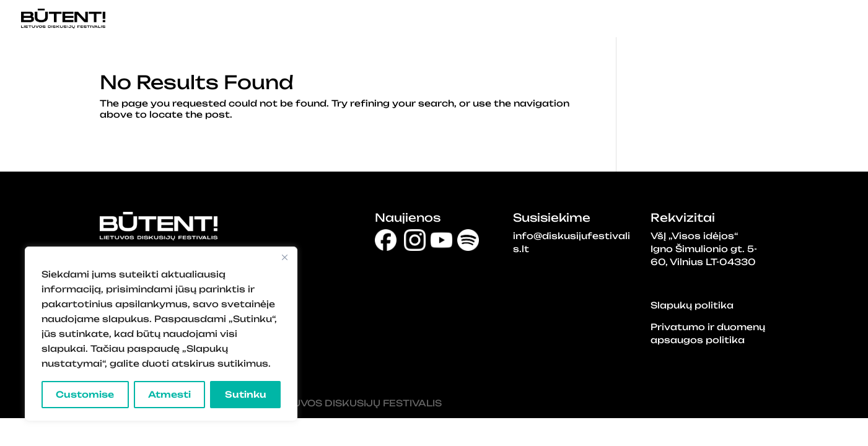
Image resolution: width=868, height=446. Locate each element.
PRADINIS (539, 19)
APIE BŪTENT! (715, 19)
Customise (85, 394)
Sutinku (246, 394)
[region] (161, 334)
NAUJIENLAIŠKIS (812, 19)
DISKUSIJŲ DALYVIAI (622, 19)
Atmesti (169, 394)
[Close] (284, 257)
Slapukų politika (692, 305)
